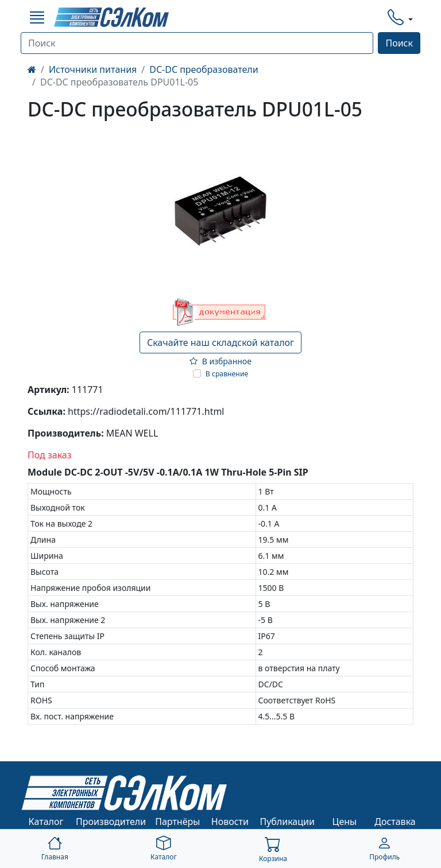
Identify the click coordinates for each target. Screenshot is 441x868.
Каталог (46, 822)
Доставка (395, 822)
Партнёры (177, 822)
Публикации (287, 822)
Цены (345, 822)
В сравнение (227, 374)
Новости (230, 822)
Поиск (399, 43)
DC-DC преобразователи (204, 69)
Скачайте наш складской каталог (220, 342)
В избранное (220, 361)
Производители (111, 822)
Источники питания (93, 69)
